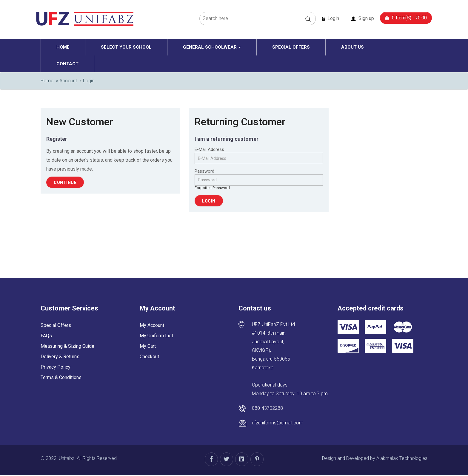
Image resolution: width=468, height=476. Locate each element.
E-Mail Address (209, 149)
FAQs (46, 336)
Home (63, 47)
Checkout (149, 357)
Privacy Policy (56, 367)
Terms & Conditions (61, 377)
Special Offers (291, 47)
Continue (65, 183)
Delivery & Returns (60, 357)
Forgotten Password (212, 188)
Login (330, 18)
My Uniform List (156, 336)
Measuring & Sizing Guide (67, 346)
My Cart (148, 346)
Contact (67, 64)
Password (204, 171)
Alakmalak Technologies (402, 458)
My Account (152, 325)
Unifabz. (67, 458)
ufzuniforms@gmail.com (278, 423)
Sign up (362, 18)
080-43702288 (267, 408)
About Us (352, 47)
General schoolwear (212, 47)
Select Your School (126, 47)
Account (68, 81)
